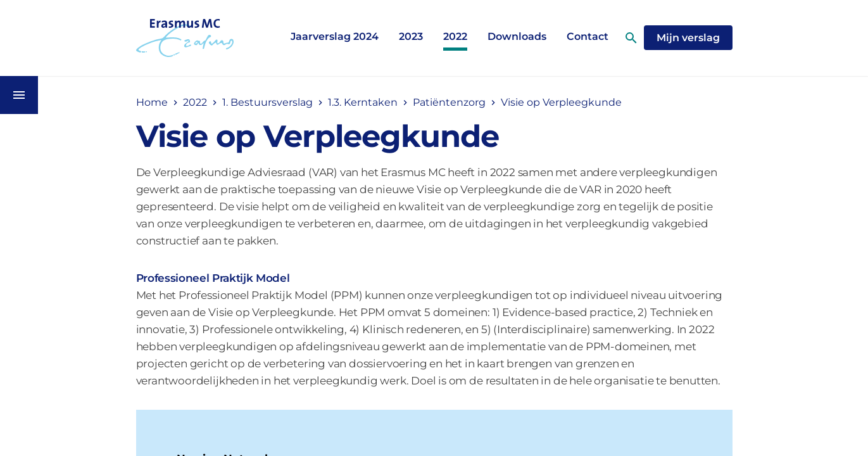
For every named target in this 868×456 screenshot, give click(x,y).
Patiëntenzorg (449, 102)
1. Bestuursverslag (267, 102)
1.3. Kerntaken (363, 102)
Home (152, 102)
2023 (411, 36)
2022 (455, 36)
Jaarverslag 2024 (335, 36)
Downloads (517, 36)
